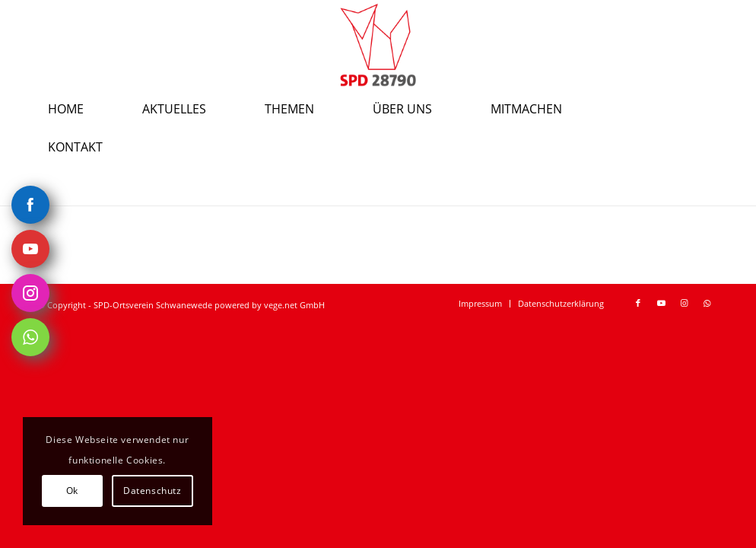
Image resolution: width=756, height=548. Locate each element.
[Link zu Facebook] (638, 303)
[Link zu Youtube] (661, 303)
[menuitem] (85, 109)
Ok (72, 491)
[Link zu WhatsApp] (707, 303)
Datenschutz (152, 491)
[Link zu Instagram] (684, 303)
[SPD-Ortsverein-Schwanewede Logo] (378, 45)
